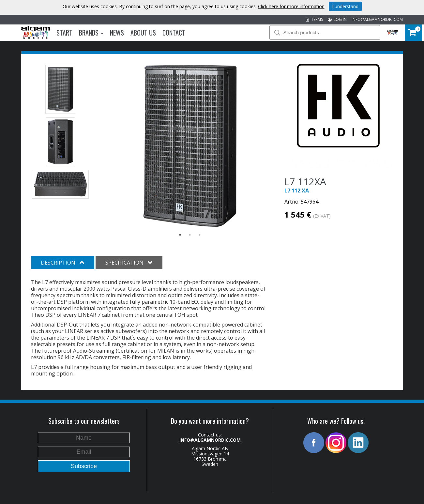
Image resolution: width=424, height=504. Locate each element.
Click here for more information (291, 6)
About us (143, 33)
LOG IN (337, 19)
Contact (174, 33)
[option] (190, 146)
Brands (91, 33)
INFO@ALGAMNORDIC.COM (377, 19)
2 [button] (190, 235)
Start (64, 33)
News (117, 33)
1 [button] (180, 235)
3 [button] (200, 235)
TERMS (314, 19)
